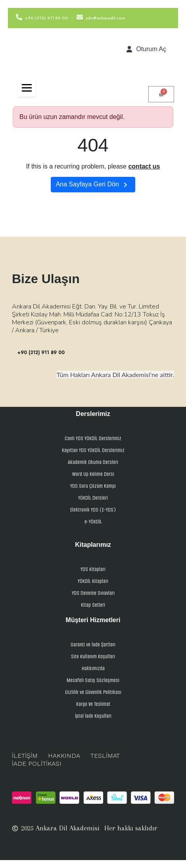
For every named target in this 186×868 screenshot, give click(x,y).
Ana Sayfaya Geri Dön (93, 185)
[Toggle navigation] (27, 88)
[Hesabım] (146, 49)
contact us (144, 166)
